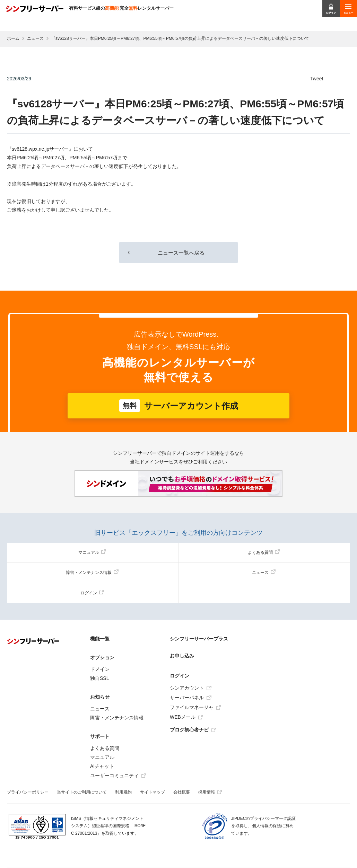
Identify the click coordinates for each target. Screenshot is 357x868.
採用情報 (210, 792)
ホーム (13, 38)
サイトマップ (153, 792)
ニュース (35, 38)
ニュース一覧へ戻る (179, 253)
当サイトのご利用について (82, 792)
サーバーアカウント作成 (179, 406)
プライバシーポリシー (28, 792)
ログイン (92, 593)
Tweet (317, 79)
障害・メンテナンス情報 (92, 573)
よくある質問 (264, 552)
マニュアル (92, 552)
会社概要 (182, 792)
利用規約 (123, 792)
